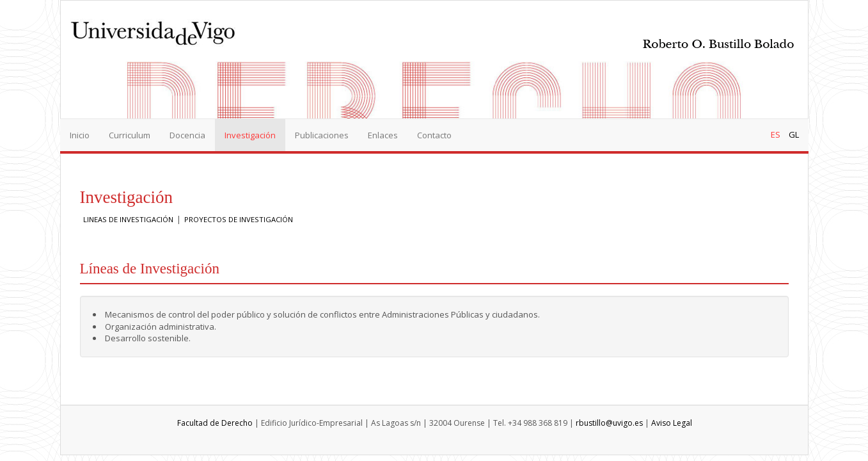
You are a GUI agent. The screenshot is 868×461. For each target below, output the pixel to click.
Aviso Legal (672, 423)
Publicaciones (322, 135)
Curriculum (130, 135)
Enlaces (383, 135)
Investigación (250, 135)
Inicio (80, 135)
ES (776, 134)
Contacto (434, 135)
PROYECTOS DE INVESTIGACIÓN (239, 219)
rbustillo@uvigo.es (609, 423)
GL (794, 134)
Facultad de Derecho (215, 423)
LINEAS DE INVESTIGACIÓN (128, 219)
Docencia (187, 135)
